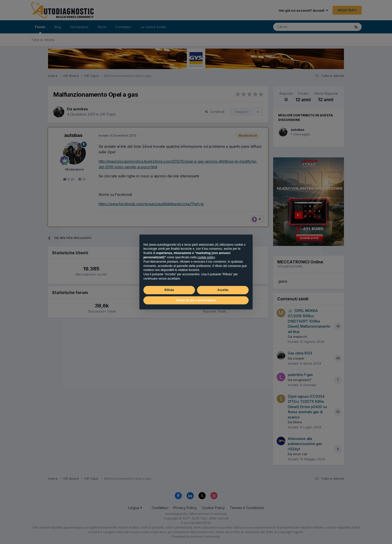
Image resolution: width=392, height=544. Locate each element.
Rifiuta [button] (169, 290)
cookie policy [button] (206, 257)
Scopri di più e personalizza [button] (196, 300)
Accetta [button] (223, 290)
